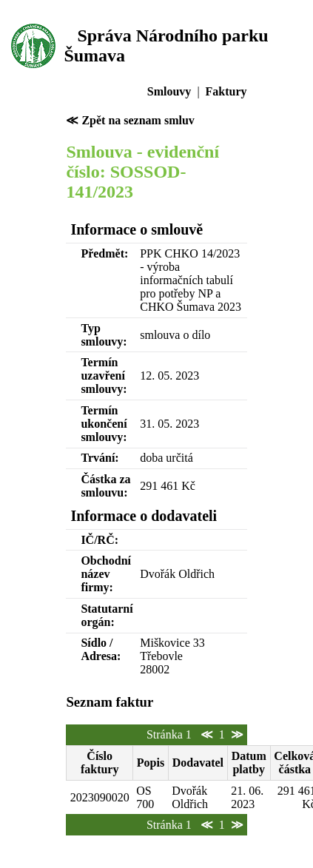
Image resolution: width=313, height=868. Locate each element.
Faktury (226, 91)
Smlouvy (169, 91)
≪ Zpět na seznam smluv (130, 120)
